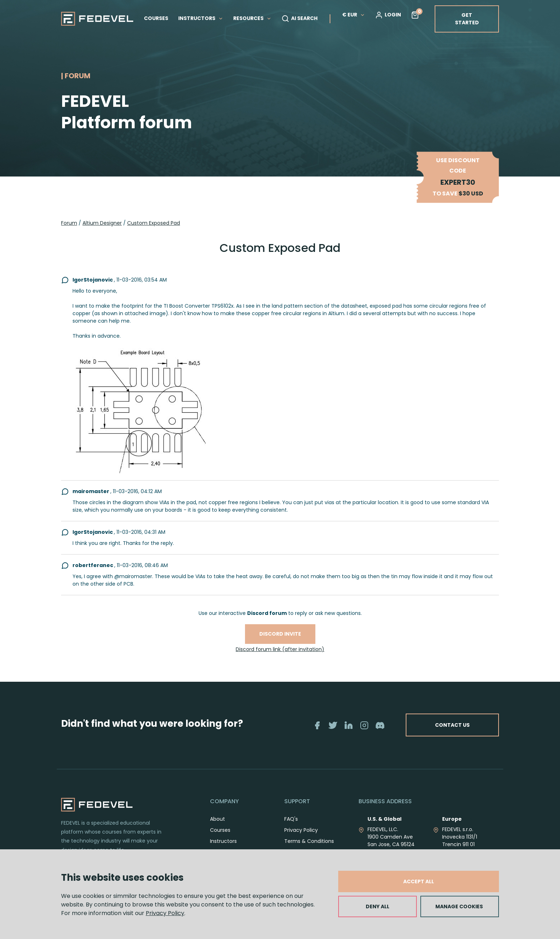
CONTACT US (452, 725)
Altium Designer (102, 223)
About (217, 819)
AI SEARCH (299, 19)
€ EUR (354, 15)
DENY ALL (377, 906)
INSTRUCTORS (201, 18)
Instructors (223, 841)
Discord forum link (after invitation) (280, 649)
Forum (69, 223)
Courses (220, 830)
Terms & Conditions (309, 841)
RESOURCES (252, 18)
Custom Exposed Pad (154, 223)
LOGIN (388, 15)
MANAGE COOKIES (459, 906)
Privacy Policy (165, 913)
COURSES (156, 18)
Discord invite (280, 634)
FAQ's (291, 819)
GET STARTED (467, 19)
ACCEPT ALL (419, 881)
